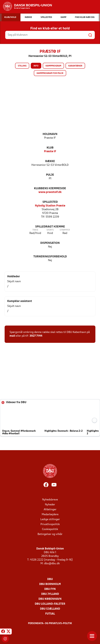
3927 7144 (36, 336)
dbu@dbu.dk (52, 564)
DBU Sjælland (50, 609)
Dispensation (50, 243)
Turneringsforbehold (50, 257)
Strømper (65, 230)
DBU (50, 579)
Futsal (50, 614)
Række (50, 161)
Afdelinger (50, 510)
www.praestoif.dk (50, 192)
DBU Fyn (50, 589)
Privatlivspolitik (50, 524)
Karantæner (75, 66)
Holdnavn (50, 134)
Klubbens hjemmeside (50, 189)
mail (12, 336)
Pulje (50, 175)
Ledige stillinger (50, 519)
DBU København (50, 599)
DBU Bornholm (50, 584)
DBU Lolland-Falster (50, 604)
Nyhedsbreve (50, 500)
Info (36, 66)
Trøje (35, 230)
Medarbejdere (50, 515)
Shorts (50, 230)
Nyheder (50, 505)
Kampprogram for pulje (50, 73)
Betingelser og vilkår (50, 534)
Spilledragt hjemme (50, 227)
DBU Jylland (50, 594)
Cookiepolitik (50, 529)
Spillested (50, 202)
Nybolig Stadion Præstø (50, 206)
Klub (50, 148)
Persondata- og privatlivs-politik (50, 623)
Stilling (22, 66)
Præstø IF (50, 152)
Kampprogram (53, 66)
